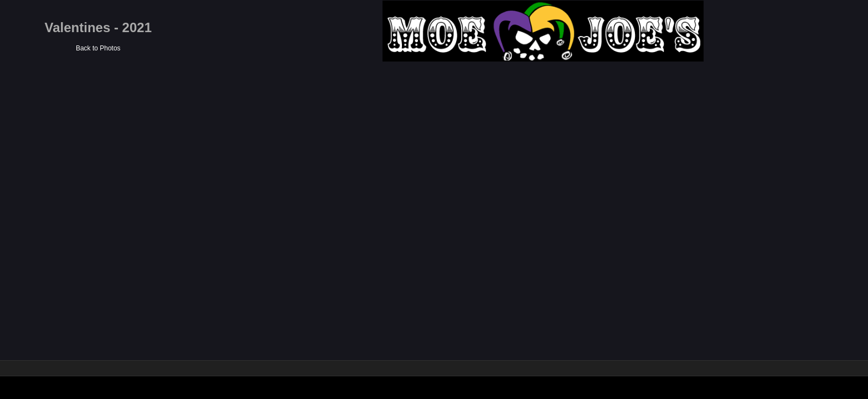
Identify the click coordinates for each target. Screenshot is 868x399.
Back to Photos (444, 48)
